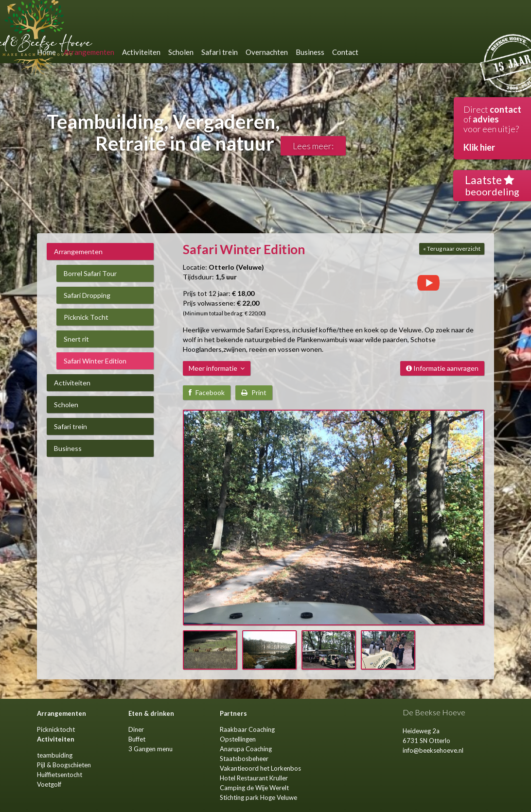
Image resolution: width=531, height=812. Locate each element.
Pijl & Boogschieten (64, 765)
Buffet (137, 739)
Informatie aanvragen (442, 368)
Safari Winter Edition (95, 361)
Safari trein (71, 426)
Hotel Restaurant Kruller (254, 778)
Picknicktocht (56, 729)
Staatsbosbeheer (244, 759)
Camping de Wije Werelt (254, 788)
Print (254, 392)
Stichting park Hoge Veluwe (258, 797)
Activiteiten (72, 383)
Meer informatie (217, 368)
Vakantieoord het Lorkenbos (260, 768)
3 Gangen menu (150, 749)
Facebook (207, 392)
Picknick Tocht (86, 317)
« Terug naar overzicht (452, 249)
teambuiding (55, 755)
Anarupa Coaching (246, 749)
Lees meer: (313, 146)
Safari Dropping (87, 295)
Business (68, 448)
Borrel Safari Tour (90, 273)
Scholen (66, 405)
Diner (136, 729)
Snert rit (76, 339)
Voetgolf (49, 784)
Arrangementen (78, 251)
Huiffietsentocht (60, 775)
